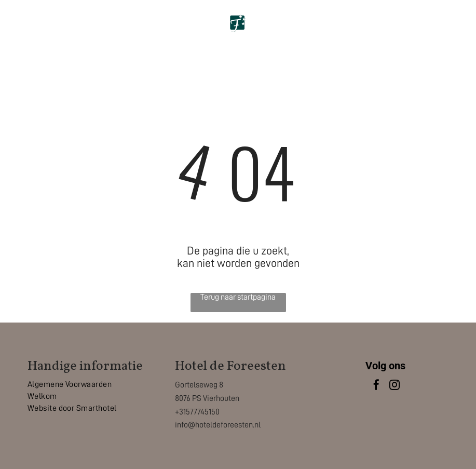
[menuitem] (91, 385)
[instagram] (395, 386)
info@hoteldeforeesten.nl (218, 425)
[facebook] (376, 386)
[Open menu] (451, 30)
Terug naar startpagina (238, 297)
